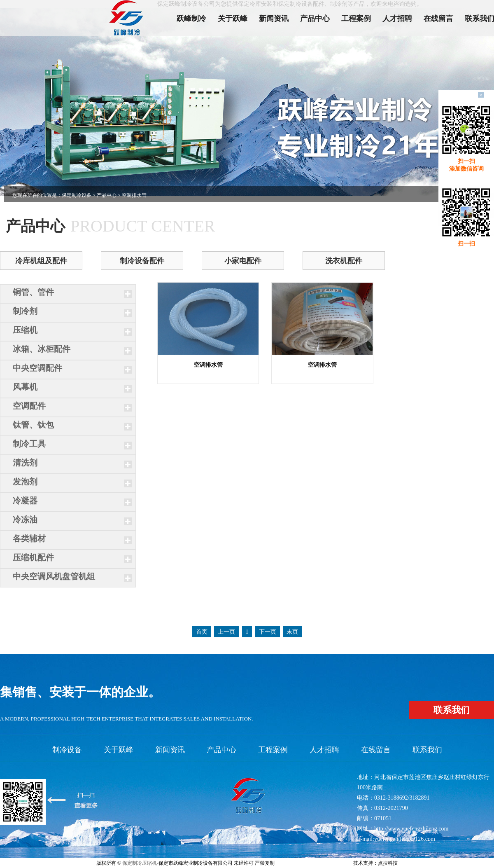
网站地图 (342, 863)
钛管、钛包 (33, 425)
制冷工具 (29, 444)
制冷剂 (25, 311)
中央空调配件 (37, 368)
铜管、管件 (33, 292)
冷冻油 (25, 519)
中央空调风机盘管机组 (54, 576)
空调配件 (29, 406)
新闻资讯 (274, 19)
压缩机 (25, 330)
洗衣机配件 (344, 261)
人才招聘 (397, 19)
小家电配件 (243, 261)
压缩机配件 (33, 557)
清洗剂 (25, 463)
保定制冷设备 (77, 195)
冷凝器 (25, 501)
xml (327, 863)
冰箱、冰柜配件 (42, 349)
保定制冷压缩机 (140, 863)
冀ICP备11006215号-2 (299, 863)
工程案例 (356, 19)
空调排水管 (208, 365)
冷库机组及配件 (41, 261)
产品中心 (315, 19)
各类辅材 (29, 538)
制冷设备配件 (142, 261)
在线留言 (438, 19)
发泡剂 (25, 482)
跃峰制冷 (191, 19)
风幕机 (25, 387)
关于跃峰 (233, 19)
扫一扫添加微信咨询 (466, 165)
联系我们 (427, 750)
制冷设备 (67, 750)
